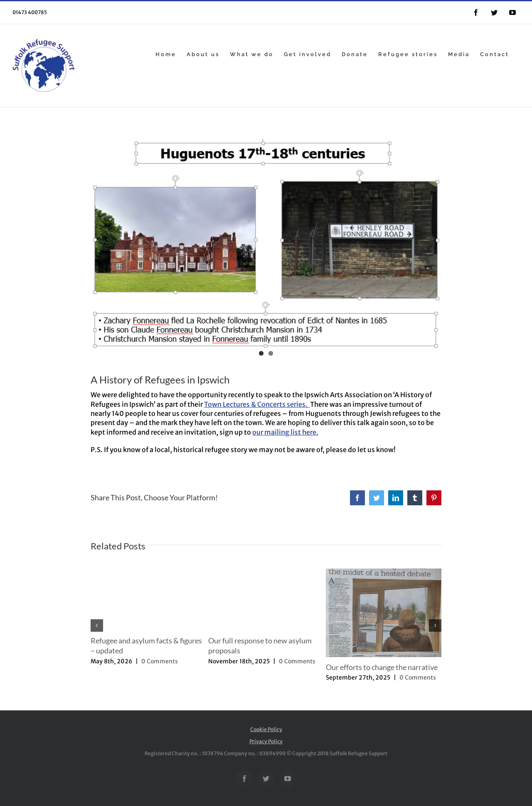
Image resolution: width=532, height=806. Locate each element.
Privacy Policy (266, 741)
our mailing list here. (285, 432)
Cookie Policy (266, 729)
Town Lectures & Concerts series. (257, 404)
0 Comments (160, 661)
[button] (97, 626)
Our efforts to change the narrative (382, 667)
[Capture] (266, 249)
